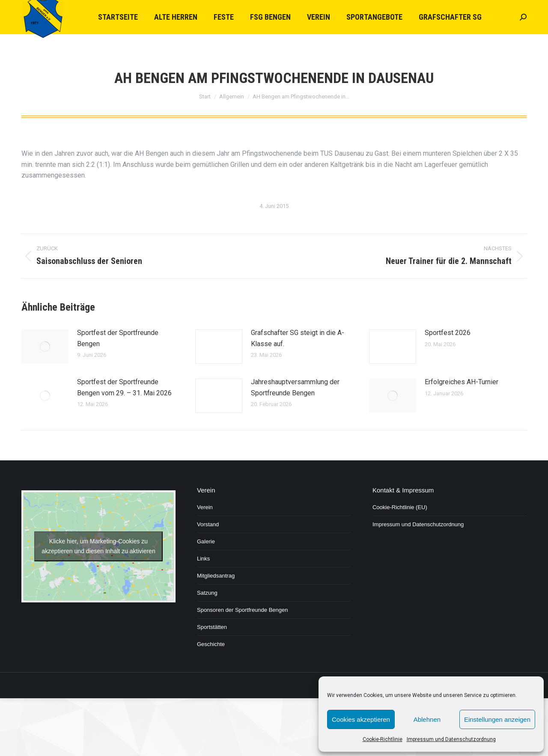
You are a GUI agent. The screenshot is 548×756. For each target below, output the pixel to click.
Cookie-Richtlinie (383, 739)
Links (203, 559)
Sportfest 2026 (448, 333)
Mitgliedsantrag (216, 576)
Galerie (206, 541)
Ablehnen (427, 719)
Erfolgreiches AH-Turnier (462, 382)
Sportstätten (212, 627)
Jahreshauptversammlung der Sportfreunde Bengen (295, 387)
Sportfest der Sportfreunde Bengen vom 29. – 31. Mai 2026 (124, 387)
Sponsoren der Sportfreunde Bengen (243, 610)
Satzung (207, 593)
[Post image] (45, 347)
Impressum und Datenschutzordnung (451, 739)
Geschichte (211, 644)
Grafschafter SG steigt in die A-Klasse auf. (298, 338)
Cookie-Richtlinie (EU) (400, 507)
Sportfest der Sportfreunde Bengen (118, 338)
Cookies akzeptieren (361, 719)
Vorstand (208, 524)
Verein (205, 507)
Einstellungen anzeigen (497, 719)
